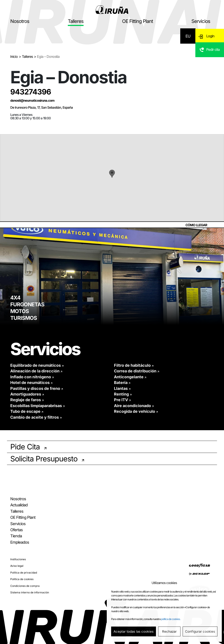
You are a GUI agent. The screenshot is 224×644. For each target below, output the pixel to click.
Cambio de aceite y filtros (35, 417)
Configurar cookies (200, 631)
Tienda (16, 536)
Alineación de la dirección (35, 371)
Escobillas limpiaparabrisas (36, 406)
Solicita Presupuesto (44, 459)
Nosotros (20, 21)
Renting (121, 394)
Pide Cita (25, 447)
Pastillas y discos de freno (35, 388)
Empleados (20, 542)
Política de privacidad (24, 573)
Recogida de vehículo (135, 411)
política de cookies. (171, 619)
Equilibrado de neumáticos (36, 365)
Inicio (14, 57)
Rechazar (169, 631)
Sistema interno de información (30, 592)
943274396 (31, 92)
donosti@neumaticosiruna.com (32, 100)
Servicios (201, 21)
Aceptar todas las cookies (134, 631)
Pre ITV (121, 400)
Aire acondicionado (132, 406)
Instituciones (18, 559)
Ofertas (17, 530)
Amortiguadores (26, 394)
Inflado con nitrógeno (31, 377)
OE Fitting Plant (137, 21)
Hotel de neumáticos (30, 383)
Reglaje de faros (26, 400)
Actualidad (19, 505)
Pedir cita (213, 51)
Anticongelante (129, 377)
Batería (121, 383)
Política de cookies (22, 579)
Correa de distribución (135, 371)
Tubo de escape (25, 411)
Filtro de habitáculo (132, 365)
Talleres (76, 21)
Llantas (121, 388)
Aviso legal (17, 566)
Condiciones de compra (25, 586)
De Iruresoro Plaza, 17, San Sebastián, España (42, 107)
